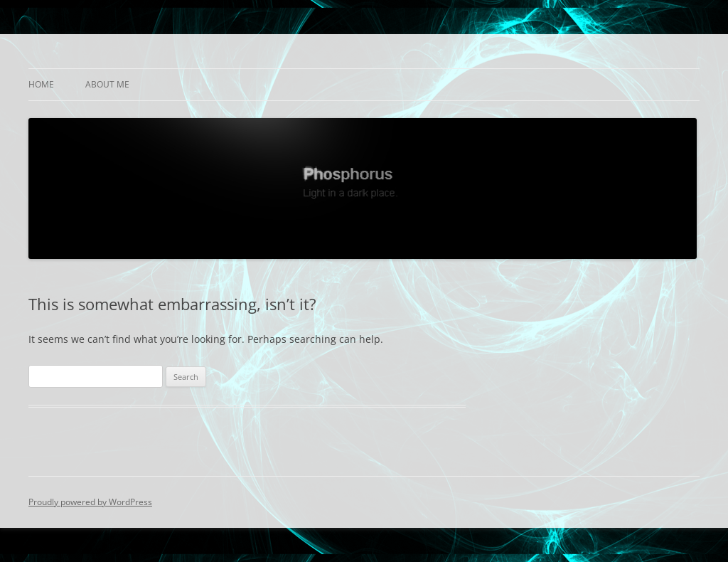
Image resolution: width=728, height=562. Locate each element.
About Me (107, 84)
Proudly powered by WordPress (90, 502)
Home (41, 84)
